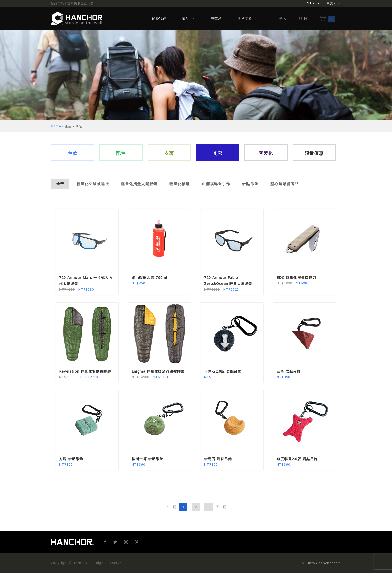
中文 (330, 3)
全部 (60, 184)
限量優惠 (314, 153)
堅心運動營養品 (285, 184)
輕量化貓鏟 (180, 184)
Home (56, 126)
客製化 (266, 153)
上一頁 (171, 507)
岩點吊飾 (250, 184)
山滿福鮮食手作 (216, 184)
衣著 (169, 153)
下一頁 (221, 507)
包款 (72, 153)
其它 (217, 153)
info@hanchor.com (322, 563)
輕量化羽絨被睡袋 (93, 184)
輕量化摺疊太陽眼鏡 (139, 184)
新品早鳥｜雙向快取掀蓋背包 (72, 3)
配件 (121, 153)
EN (339, 3)
